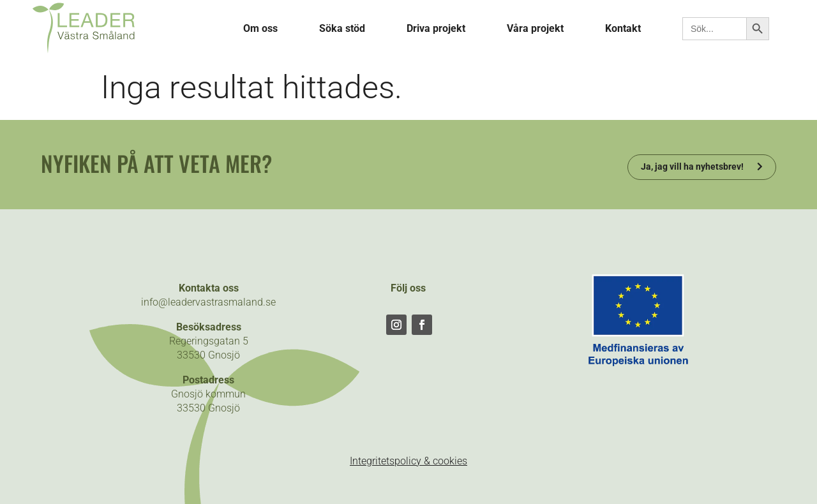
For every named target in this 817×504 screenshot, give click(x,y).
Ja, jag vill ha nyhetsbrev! (692, 167)
